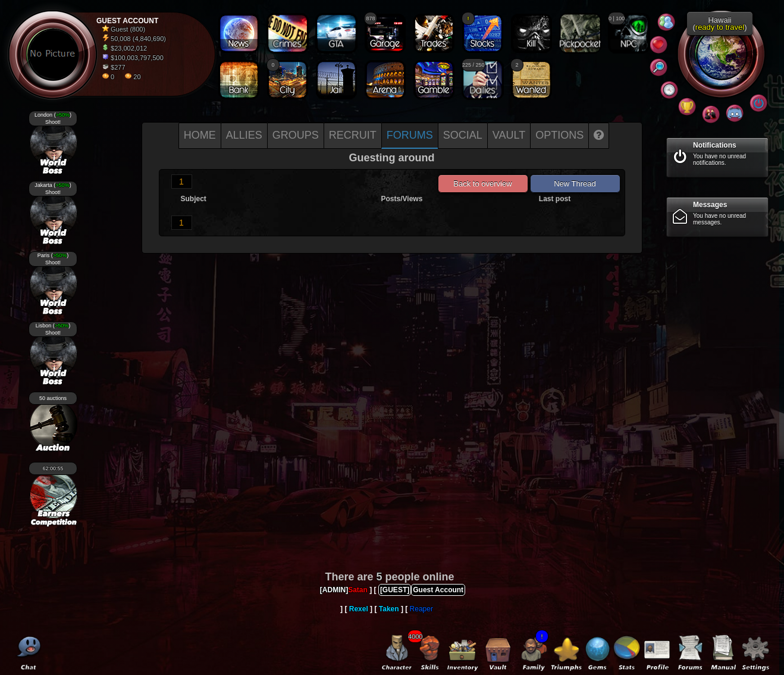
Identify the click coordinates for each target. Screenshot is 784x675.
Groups (296, 135)
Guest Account (438, 590)
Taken (389, 609)
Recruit (353, 135)
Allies (244, 135)
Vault (509, 135)
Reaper (421, 609)
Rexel (359, 609)
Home (200, 135)
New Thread (575, 184)
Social (463, 135)
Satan (358, 590)
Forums (410, 135)
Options (559, 135)
